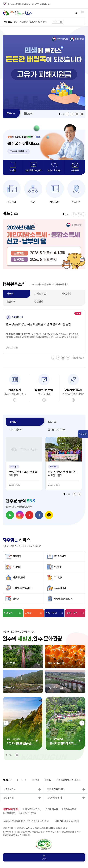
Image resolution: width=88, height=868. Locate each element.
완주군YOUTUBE (57, 430)
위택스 (48, 780)
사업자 (28, 613)
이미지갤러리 (16, 430)
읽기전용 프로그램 (28, 813)
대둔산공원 (72, 613)
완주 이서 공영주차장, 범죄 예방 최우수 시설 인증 (31, 22)
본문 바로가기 (0, 0)
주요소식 (11, 114)
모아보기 (82, 114)
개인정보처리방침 (11, 809)
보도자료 (52, 422)
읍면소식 (11, 302)
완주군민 (8, 613)
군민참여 (28, 114)
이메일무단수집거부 (32, 809)
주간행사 (39, 302)
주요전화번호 (9, 813)
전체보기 (14, 422)
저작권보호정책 (69, 809)
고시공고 (39, 294)
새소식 (10, 294)
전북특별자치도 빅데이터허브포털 (72, 780)
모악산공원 (51, 613)
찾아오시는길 (52, 809)
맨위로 (44, 858)
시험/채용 (67, 294)
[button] (54, 22)
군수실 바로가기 (18, 151)
